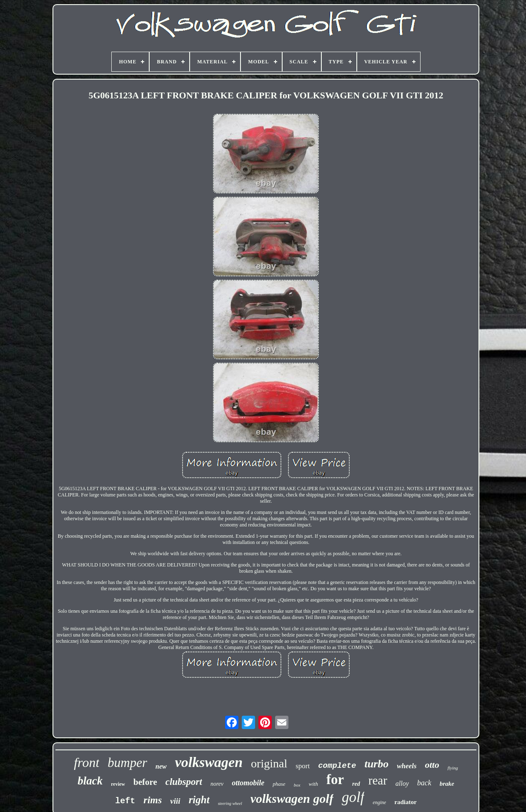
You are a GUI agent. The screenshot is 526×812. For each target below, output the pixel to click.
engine (379, 802)
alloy (402, 783)
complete (337, 766)
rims (153, 800)
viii (175, 801)
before (145, 782)
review (118, 784)
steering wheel (230, 803)
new (161, 766)
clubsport (184, 782)
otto (432, 765)
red (356, 784)
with (313, 784)
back (424, 783)
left (125, 801)
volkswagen (209, 762)
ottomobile (248, 783)
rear (378, 780)
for (335, 779)
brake (447, 784)
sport (303, 766)
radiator (405, 802)
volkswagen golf (292, 798)
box (297, 785)
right (199, 800)
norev (217, 784)
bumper (127, 763)
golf (353, 797)
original (269, 763)
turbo (376, 764)
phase (279, 784)
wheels (407, 766)
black (90, 781)
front (86, 762)
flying (453, 768)
